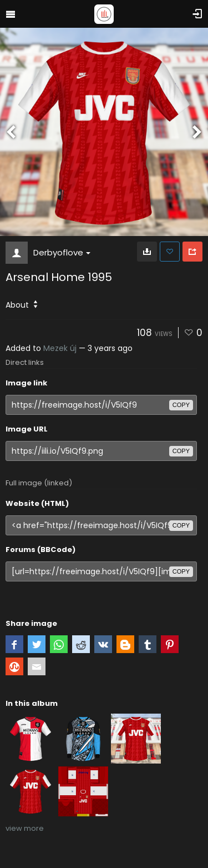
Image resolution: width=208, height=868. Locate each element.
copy (181, 405)
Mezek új (60, 348)
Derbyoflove (62, 252)
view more (25, 828)
